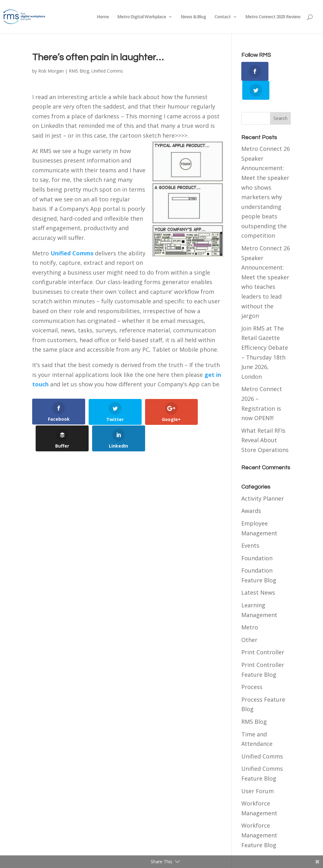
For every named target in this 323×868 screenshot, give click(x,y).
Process (252, 668)
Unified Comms (107, 71)
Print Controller (263, 633)
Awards (251, 492)
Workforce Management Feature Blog (259, 816)
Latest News (258, 574)
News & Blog (193, 17)
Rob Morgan (51, 71)
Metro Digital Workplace (142, 17)
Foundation (257, 539)
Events (250, 526)
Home (103, 17)
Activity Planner (263, 479)
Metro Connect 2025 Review (273, 17)
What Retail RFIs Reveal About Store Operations (265, 421)
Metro (250, 608)
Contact (223, 17)
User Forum (258, 772)
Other (249, 621)
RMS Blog (79, 71)
